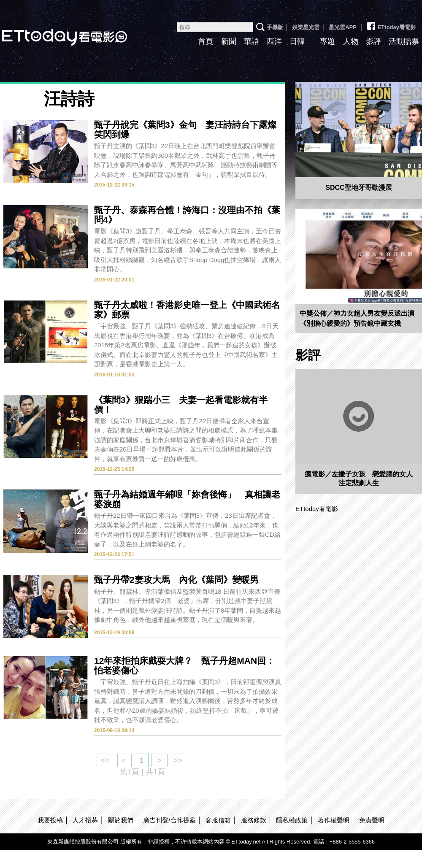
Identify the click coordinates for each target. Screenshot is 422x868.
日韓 (297, 41)
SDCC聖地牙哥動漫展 (358, 188)
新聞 (229, 41)
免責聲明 (372, 820)
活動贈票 (404, 41)
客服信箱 (218, 820)
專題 (327, 41)
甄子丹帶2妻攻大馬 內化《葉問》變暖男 (176, 580)
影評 (373, 41)
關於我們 (121, 820)
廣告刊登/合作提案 (169, 820)
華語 (252, 41)
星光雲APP (343, 27)
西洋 (274, 41)
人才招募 (85, 820)
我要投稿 (50, 820)
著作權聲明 (334, 820)
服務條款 (254, 820)
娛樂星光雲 (306, 27)
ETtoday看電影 (391, 24)
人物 (351, 41)
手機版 (275, 27)
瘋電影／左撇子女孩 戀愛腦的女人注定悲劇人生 (359, 479)
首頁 (206, 41)
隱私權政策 (292, 820)
